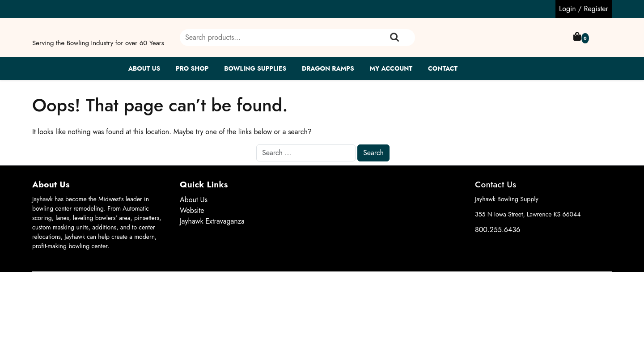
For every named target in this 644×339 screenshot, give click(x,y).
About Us (144, 68)
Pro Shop (192, 68)
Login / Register (584, 9)
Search (394, 38)
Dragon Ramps (328, 68)
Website (192, 210)
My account (391, 68)
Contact (443, 68)
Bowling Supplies (255, 68)
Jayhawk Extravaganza (212, 221)
